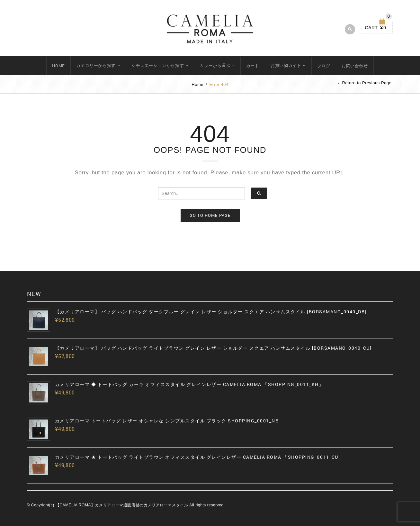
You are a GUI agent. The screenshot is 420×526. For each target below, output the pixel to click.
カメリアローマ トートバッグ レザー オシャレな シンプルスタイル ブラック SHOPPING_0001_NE (167, 421)
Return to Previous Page (367, 83)
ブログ (324, 66)
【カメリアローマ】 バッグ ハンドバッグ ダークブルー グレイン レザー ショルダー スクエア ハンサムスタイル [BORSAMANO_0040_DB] (211, 312)
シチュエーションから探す (158, 65)
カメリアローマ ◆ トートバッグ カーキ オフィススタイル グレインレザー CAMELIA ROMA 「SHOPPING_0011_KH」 (189, 384)
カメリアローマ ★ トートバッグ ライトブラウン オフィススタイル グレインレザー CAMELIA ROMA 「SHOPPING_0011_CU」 (199, 457)
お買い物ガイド (286, 65)
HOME (58, 66)
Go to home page (210, 215)
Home (197, 84)
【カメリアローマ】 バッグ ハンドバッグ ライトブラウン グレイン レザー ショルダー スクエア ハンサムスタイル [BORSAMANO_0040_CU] (213, 348)
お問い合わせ (355, 66)
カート (253, 66)
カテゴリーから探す (96, 65)
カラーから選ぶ (215, 65)
